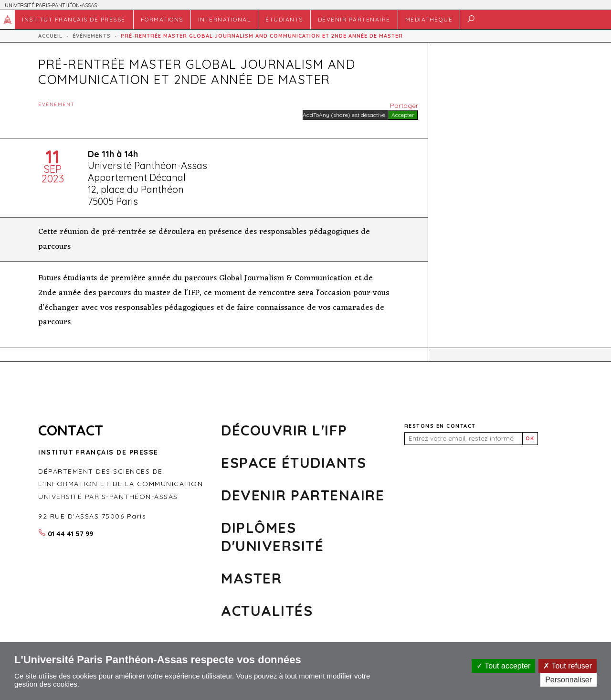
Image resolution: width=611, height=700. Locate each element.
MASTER (251, 578)
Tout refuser (568, 666)
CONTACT (71, 430)
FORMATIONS (162, 19)
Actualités (267, 611)
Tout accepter (503, 666)
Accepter (403, 115)
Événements (92, 36)
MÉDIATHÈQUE (429, 19)
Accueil (8, 20)
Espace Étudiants (294, 463)
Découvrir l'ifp (284, 430)
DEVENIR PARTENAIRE (354, 19)
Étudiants (284, 19)
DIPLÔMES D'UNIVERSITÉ (272, 537)
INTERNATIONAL (225, 19)
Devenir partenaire (303, 495)
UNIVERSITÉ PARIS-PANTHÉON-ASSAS (51, 5)
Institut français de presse (74, 19)
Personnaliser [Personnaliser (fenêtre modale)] (569, 680)
